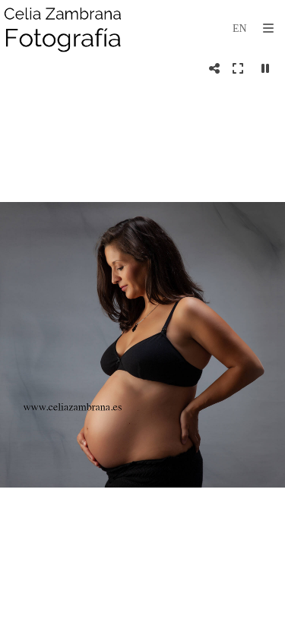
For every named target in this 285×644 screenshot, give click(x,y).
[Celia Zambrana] (63, 28)
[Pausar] (265, 68)
